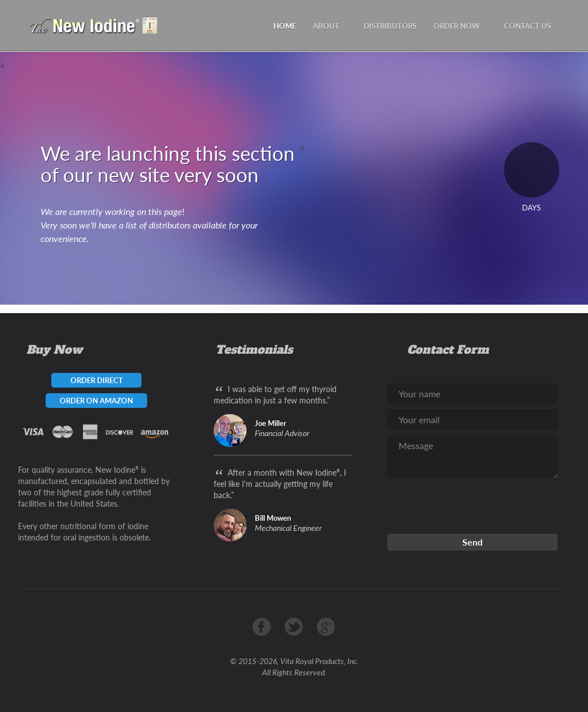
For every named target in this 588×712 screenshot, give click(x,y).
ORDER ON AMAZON (96, 401)
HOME (285, 26)
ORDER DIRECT (97, 380)
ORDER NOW (460, 26)
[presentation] (473, 506)
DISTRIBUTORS (390, 26)
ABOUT (330, 26)
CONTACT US (527, 26)
